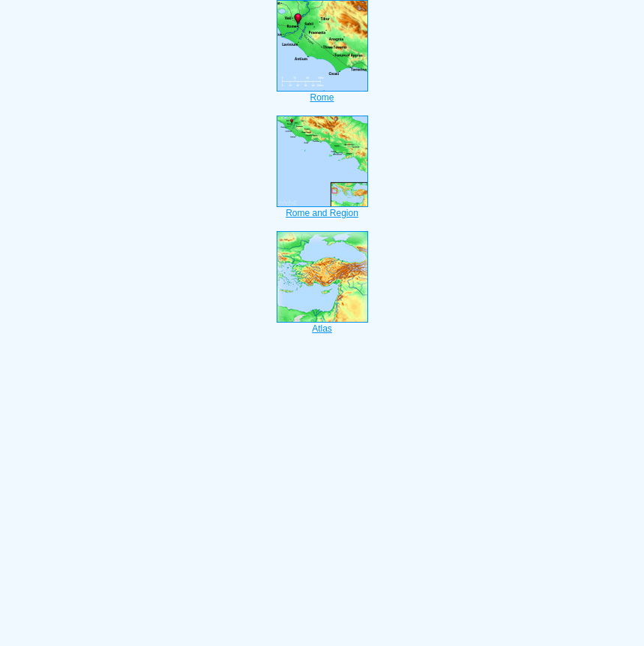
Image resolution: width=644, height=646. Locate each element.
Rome (322, 93)
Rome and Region (322, 209)
